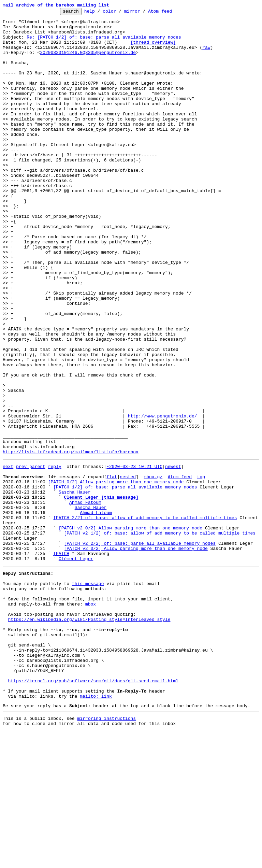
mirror (143, 13)
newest (173, 556)
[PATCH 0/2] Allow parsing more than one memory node (116, 575)
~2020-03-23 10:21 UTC (134, 556)
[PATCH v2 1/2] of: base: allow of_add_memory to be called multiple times (160, 636)
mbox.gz (153, 569)
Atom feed (171, 13)
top (201, 569)
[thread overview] (153, 49)
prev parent (31, 556)
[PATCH (61, 661)
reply (55, 556)
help (100, 13)
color (120, 13)
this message (88, 695)
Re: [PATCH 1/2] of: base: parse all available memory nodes (104, 43)
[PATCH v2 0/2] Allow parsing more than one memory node (130, 630)
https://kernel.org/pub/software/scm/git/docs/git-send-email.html (93, 812)
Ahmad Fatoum (85, 599)
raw (206, 55)
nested (128, 569)
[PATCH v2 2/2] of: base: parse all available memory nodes (140, 649)
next (8, 556)
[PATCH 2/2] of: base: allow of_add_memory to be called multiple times (145, 618)
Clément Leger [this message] (101, 593)
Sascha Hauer (75, 587)
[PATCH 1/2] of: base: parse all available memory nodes (125, 581)
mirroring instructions (106, 854)
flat (112, 569)
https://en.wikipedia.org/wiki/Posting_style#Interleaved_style (89, 738)
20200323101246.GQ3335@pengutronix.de (88, 61)
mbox (91, 720)
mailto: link (96, 830)
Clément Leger (76, 667)
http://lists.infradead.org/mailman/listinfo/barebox (71, 541)
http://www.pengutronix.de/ (163, 498)
